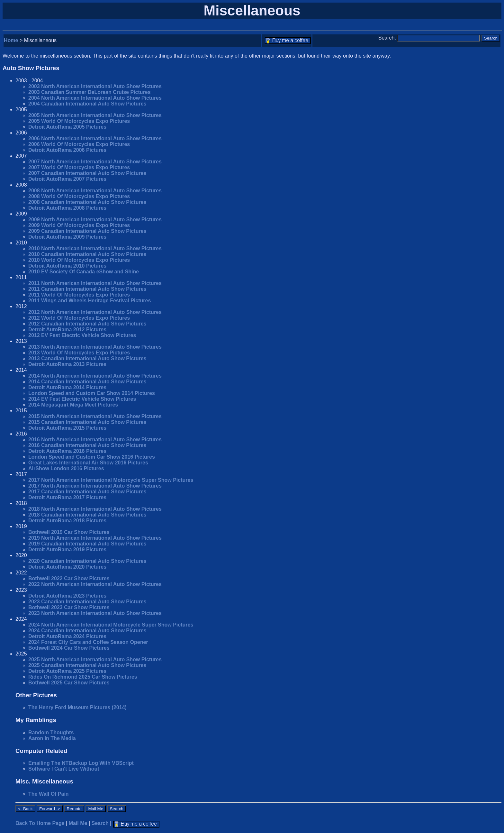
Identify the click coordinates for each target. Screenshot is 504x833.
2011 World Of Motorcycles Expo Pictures (79, 295)
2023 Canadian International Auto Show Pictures (87, 602)
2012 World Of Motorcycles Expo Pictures (79, 318)
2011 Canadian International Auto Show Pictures (87, 289)
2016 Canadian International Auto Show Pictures (87, 445)
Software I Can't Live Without (64, 769)
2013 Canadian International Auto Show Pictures (87, 358)
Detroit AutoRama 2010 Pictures (67, 266)
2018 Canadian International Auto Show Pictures (87, 515)
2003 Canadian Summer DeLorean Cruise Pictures (90, 92)
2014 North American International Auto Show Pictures (95, 376)
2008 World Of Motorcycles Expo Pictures (79, 196)
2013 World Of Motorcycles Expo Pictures (79, 353)
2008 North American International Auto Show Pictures (95, 191)
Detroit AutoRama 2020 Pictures (67, 567)
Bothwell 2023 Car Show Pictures (69, 607)
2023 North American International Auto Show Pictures (95, 613)
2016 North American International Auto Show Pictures (95, 439)
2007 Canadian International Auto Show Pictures (87, 173)
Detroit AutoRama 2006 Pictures (67, 150)
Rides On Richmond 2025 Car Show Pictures (83, 677)
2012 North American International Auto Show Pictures (95, 312)
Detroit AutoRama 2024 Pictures (67, 636)
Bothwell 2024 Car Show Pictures (69, 648)
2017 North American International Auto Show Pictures (95, 486)
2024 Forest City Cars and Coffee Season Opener (88, 642)
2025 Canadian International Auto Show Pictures (87, 665)
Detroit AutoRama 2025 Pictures (67, 671)
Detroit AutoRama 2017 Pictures (67, 497)
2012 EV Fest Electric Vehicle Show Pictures (82, 335)
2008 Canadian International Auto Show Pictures (87, 202)
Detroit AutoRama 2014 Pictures (67, 387)
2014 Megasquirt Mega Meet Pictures (73, 405)
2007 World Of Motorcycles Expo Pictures (79, 167)
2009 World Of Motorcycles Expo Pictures (79, 225)
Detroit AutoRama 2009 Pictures (67, 237)
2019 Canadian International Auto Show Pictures (87, 544)
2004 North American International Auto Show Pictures (95, 98)
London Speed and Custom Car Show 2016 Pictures (92, 457)
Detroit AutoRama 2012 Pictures (67, 330)
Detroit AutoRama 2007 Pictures (67, 179)
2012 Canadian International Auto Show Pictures (87, 324)
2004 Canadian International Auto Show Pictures (87, 104)
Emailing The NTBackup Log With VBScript (81, 763)
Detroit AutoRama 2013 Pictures (67, 364)
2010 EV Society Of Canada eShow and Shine (84, 272)
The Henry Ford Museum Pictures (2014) (77, 707)
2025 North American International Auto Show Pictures (95, 659)
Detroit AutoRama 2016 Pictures (67, 451)
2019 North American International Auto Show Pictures (95, 538)
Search (100, 823)
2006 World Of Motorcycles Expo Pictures (79, 144)
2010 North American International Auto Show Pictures (95, 248)
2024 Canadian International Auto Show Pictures (87, 631)
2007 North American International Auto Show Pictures (95, 162)
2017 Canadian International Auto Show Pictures (87, 492)
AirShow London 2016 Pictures (66, 468)
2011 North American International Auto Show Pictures (95, 283)
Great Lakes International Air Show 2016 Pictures (88, 463)
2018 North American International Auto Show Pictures (95, 509)
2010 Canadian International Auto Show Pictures (87, 254)
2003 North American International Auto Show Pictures (95, 86)
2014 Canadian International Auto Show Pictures (87, 382)
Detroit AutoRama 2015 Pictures (67, 428)
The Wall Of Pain (49, 794)
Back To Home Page (40, 823)
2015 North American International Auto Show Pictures (95, 416)
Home (11, 40)
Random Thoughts (51, 732)
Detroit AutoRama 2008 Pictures (67, 208)
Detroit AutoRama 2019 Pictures (67, 549)
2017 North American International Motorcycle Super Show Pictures (111, 480)
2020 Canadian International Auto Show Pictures (87, 561)
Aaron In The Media (52, 738)
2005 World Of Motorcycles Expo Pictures (79, 121)
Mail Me (78, 823)
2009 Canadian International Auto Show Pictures (87, 231)
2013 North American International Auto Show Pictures (95, 347)
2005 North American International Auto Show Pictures (95, 115)
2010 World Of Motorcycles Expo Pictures (79, 260)
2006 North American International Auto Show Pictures (95, 138)
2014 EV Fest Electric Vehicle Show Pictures (82, 399)
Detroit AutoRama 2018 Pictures (67, 521)
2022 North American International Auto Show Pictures (95, 584)
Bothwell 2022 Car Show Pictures (69, 578)
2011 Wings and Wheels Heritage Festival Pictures (90, 301)
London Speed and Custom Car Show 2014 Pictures (92, 393)
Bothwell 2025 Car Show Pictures (69, 683)
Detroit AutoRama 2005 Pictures (67, 127)
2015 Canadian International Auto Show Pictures (87, 422)
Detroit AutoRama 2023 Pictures (67, 596)
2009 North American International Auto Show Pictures (95, 220)
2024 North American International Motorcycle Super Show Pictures (111, 625)
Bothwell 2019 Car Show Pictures (69, 532)
